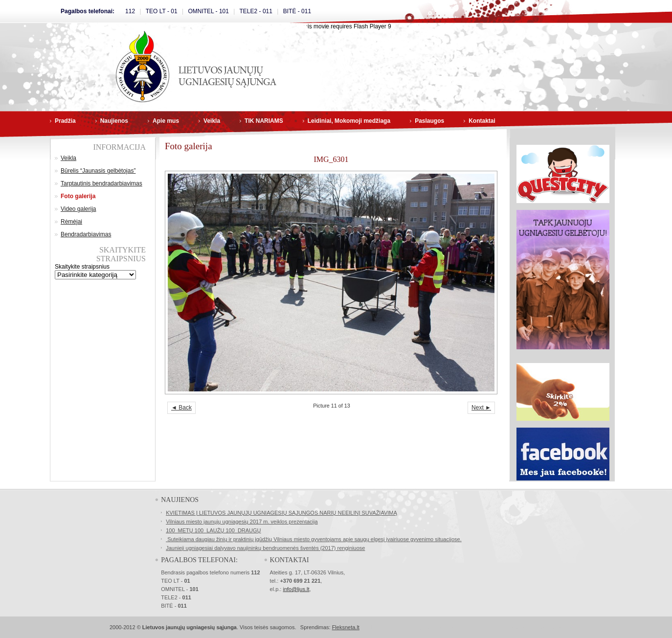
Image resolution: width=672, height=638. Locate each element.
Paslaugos (429, 121)
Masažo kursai (549, 627)
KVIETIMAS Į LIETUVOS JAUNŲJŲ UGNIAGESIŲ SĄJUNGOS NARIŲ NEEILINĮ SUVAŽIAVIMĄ (281, 513)
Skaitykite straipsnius (82, 267)
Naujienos (114, 121)
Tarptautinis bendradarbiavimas (101, 183)
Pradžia (65, 121)
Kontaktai (482, 121)
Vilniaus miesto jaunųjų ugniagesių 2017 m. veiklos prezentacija (242, 522)
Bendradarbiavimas (86, 234)
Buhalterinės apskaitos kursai (495, 627)
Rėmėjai (71, 222)
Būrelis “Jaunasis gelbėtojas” (98, 171)
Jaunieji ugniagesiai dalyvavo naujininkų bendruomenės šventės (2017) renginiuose (265, 548)
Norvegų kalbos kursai (432, 627)
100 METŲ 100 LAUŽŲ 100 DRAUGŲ (213, 530)
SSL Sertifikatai (382, 627)
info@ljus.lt (296, 589)
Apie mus (166, 121)
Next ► (481, 408)
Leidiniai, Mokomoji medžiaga (349, 121)
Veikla (212, 121)
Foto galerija (78, 196)
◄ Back (181, 408)
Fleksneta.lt (346, 627)
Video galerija (78, 209)
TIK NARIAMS (264, 121)
